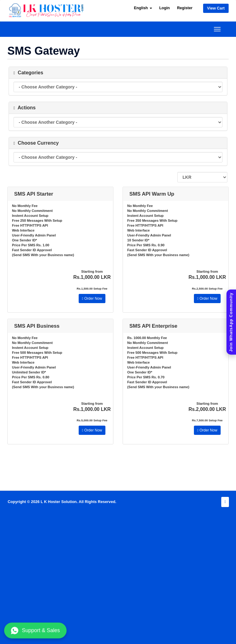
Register (185, 8)
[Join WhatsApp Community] (231, 322)
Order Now (92, 299)
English (143, 8)
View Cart (216, 8)
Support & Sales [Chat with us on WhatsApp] (35, 630)
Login (164, 8)
